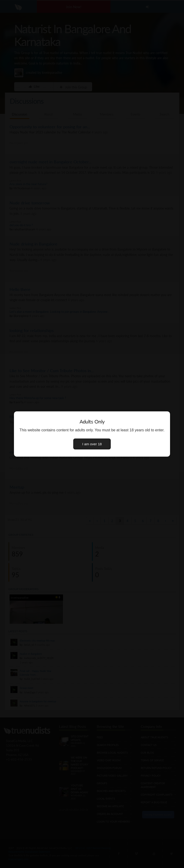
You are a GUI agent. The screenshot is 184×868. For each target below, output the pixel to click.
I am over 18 (92, 444)
